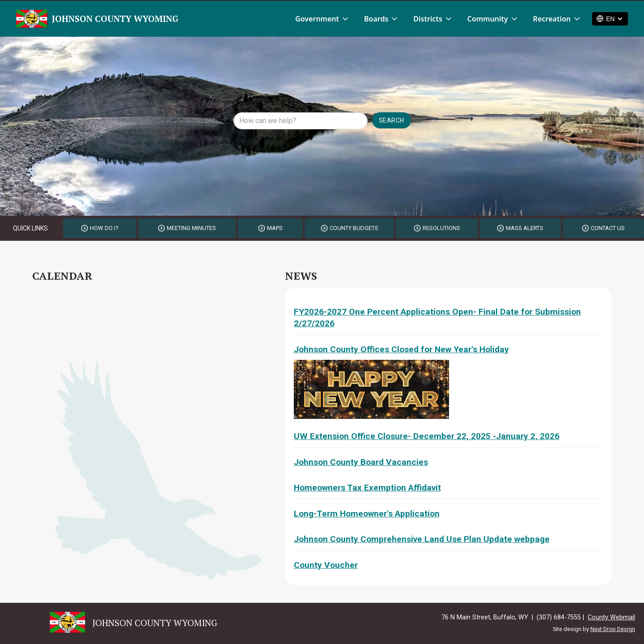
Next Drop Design (613, 629)
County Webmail (611, 617)
